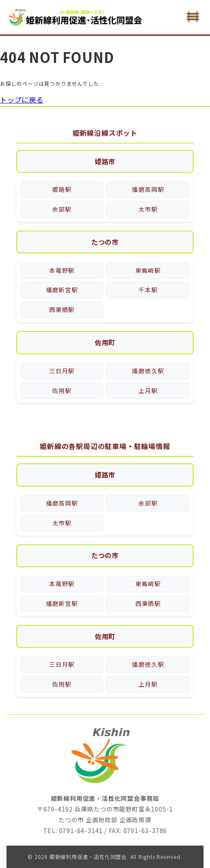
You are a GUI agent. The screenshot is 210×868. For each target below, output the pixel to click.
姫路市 (105, 162)
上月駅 (148, 386)
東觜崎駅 (148, 270)
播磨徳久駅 (148, 368)
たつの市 (105, 241)
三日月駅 (62, 368)
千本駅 (148, 288)
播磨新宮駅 (62, 288)
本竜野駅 (62, 270)
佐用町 (105, 340)
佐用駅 (62, 386)
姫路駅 (62, 190)
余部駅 (62, 208)
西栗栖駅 (62, 307)
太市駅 (148, 208)
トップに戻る (22, 100)
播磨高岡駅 (148, 190)
